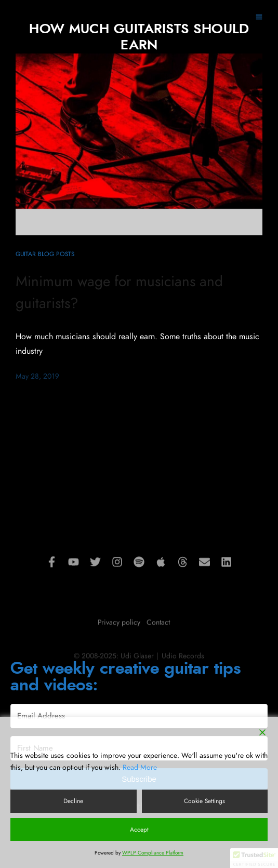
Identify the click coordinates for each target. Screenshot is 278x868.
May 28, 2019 (37, 377)
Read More (140, 768)
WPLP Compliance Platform (153, 853)
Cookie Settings (204, 801)
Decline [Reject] (73, 801)
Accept (139, 830)
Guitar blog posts (45, 254)
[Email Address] (139, 716)
